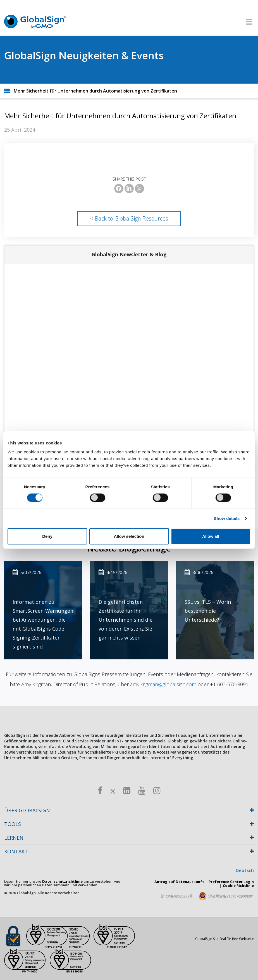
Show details (227, 518)
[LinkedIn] (129, 189)
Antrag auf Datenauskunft (179, 882)
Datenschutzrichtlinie (62, 881)
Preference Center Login (231, 882)
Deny (47, 536)
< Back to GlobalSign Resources (129, 218)
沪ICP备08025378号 (177, 896)
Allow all (211, 536)
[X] (139, 189)
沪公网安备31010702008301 (231, 896)
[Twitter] (113, 790)
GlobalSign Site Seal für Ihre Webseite (224, 939)
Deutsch (245, 870)
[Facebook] (119, 189)
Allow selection (129, 536)
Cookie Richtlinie (238, 886)
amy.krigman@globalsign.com (163, 684)
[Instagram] (157, 790)
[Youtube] (142, 790)
